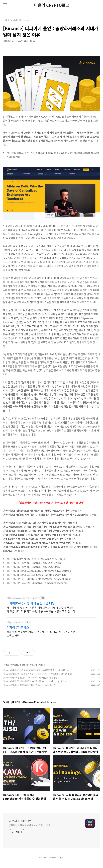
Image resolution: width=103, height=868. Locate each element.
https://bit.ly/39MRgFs (57, 571)
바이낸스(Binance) (20, 669)
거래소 (6, 669)
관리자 (63, 861)
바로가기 (77, 511)
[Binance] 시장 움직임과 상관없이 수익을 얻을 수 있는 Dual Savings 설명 (34, 685)
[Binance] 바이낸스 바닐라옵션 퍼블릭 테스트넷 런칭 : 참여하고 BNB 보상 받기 (36, 678)
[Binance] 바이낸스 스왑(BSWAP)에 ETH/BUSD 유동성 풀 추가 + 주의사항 (34, 674)
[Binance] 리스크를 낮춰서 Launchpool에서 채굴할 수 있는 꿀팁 (30, 681)
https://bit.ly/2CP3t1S (47, 567)
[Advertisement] (51, 617)
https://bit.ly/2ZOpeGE (52, 559)
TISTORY (52, 861)
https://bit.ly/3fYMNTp (47, 563)
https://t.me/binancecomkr (52, 583)
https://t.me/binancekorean (54, 579)
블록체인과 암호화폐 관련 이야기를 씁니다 (29, 829)
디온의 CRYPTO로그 (52, 5)
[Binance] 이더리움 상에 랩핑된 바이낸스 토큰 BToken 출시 (28, 689)
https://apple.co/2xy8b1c (51, 575)
